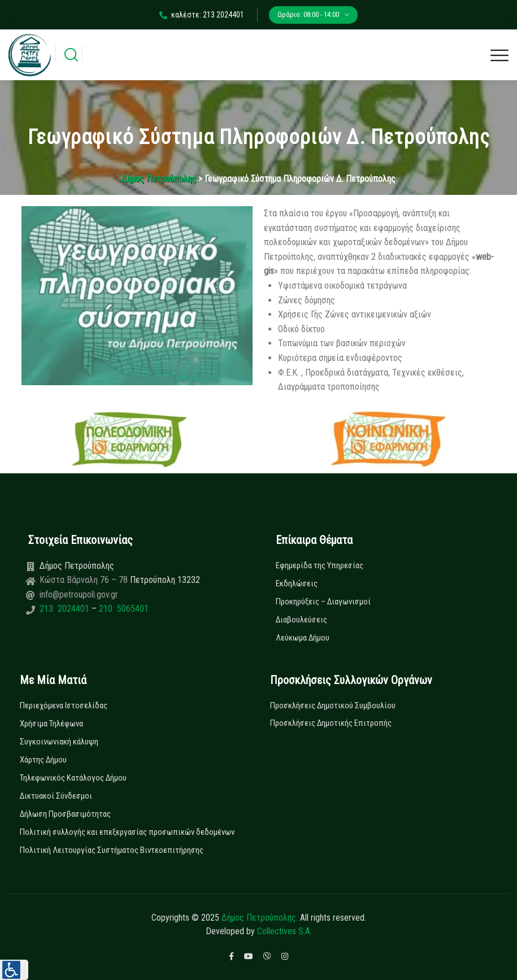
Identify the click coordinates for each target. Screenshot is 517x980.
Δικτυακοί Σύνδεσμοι (56, 796)
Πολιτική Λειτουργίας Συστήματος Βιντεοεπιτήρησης (112, 850)
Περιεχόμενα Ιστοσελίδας (64, 705)
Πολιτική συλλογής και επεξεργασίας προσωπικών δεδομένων (127, 832)
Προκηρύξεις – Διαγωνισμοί (323, 602)
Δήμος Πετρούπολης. (260, 918)
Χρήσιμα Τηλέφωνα (51, 724)
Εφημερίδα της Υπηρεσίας (320, 565)
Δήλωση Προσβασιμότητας (65, 814)
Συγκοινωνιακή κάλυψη (59, 742)
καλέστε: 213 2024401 (202, 15)
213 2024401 (66, 609)
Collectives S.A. (284, 931)
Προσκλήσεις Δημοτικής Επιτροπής (331, 723)
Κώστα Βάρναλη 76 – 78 (85, 580)
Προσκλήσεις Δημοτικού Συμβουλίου (333, 705)
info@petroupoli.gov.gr (79, 594)
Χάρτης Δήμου (43, 760)
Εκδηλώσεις (297, 583)
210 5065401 (123, 609)
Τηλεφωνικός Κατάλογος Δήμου (73, 778)
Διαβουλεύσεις (301, 620)
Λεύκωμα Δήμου (303, 638)
